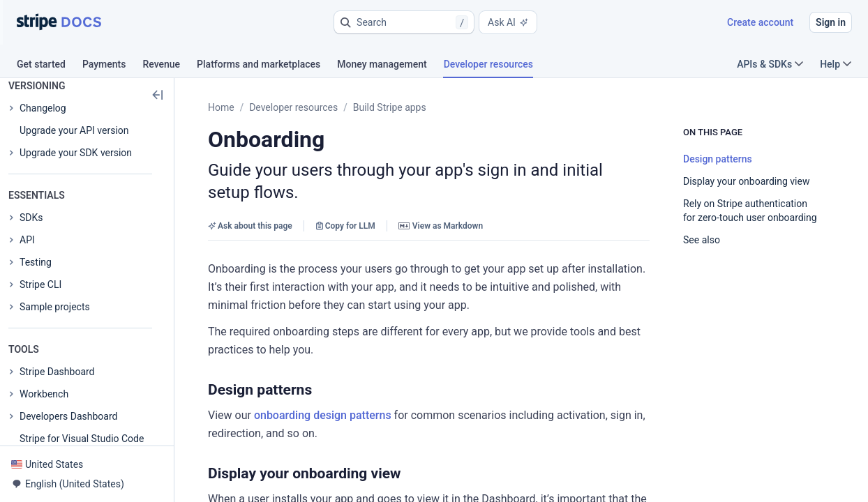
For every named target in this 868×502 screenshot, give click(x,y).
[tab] (50, 66)
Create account (760, 22)
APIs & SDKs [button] (770, 64)
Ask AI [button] (508, 22)
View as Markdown (441, 226)
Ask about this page (250, 226)
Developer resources (293, 107)
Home (221, 107)
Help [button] (836, 64)
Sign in (831, 22)
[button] (404, 22)
